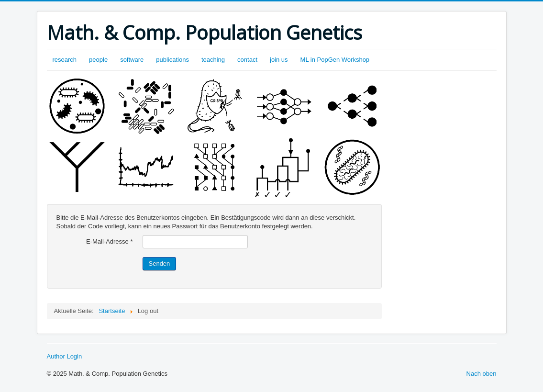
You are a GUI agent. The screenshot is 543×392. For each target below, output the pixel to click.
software (132, 60)
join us (279, 60)
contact (247, 60)
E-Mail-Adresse (110, 241)
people (98, 60)
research (65, 60)
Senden (160, 263)
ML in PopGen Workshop (335, 60)
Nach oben (482, 374)
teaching (213, 60)
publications (172, 60)
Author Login (65, 356)
